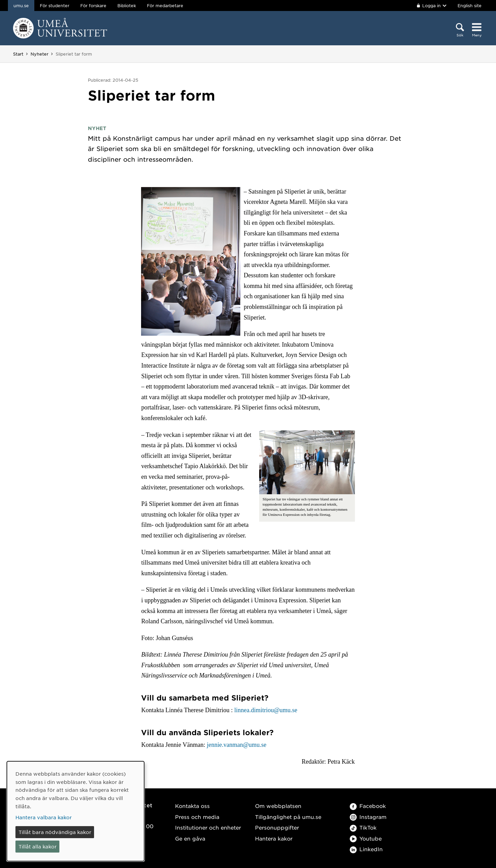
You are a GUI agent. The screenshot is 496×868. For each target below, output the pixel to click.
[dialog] (76, 811)
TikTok (363, 827)
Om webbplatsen (278, 806)
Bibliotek (127, 5)
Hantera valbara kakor (44, 817)
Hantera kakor (274, 838)
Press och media (197, 817)
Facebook (368, 806)
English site (470, 5)
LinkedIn (366, 849)
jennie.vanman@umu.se (237, 745)
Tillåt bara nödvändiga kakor (55, 832)
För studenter (55, 5)
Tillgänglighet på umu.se (288, 817)
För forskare (93, 5)
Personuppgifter (277, 827)
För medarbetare (165, 5)
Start (18, 54)
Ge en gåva (190, 838)
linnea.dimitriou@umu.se (266, 710)
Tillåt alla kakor (38, 846)
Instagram (368, 817)
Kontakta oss (192, 806)
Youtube (366, 838)
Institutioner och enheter (208, 827)
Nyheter (39, 54)
